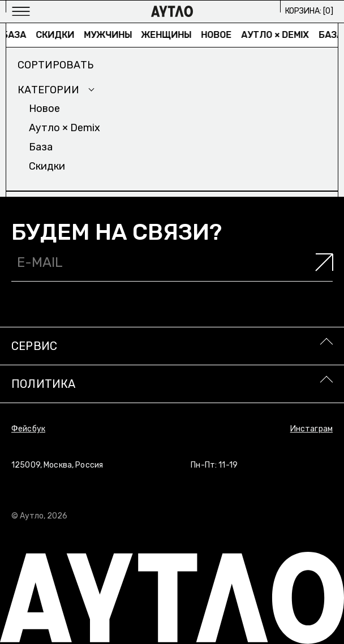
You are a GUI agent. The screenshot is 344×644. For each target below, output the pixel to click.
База (18, 35)
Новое (220, 35)
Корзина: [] (309, 11)
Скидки (58, 35)
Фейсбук (28, 429)
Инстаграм (311, 429)
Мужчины (111, 35)
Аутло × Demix (279, 35)
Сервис (34, 346)
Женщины (170, 35)
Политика (44, 384)
